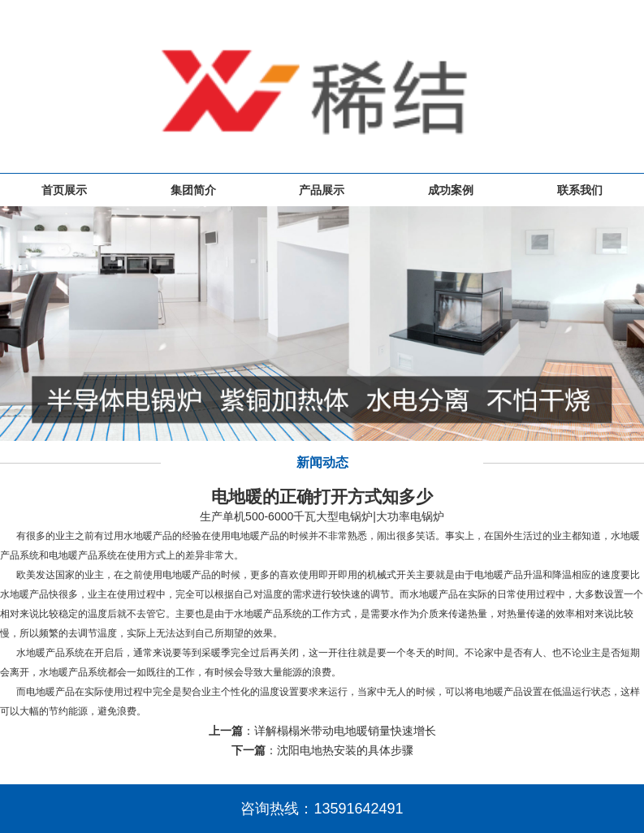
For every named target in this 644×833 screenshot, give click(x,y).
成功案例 (451, 190)
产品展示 (322, 190)
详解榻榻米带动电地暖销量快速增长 (345, 731)
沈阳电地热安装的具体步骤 (345, 750)
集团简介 (193, 190)
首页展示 (64, 190)
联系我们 (580, 190)
